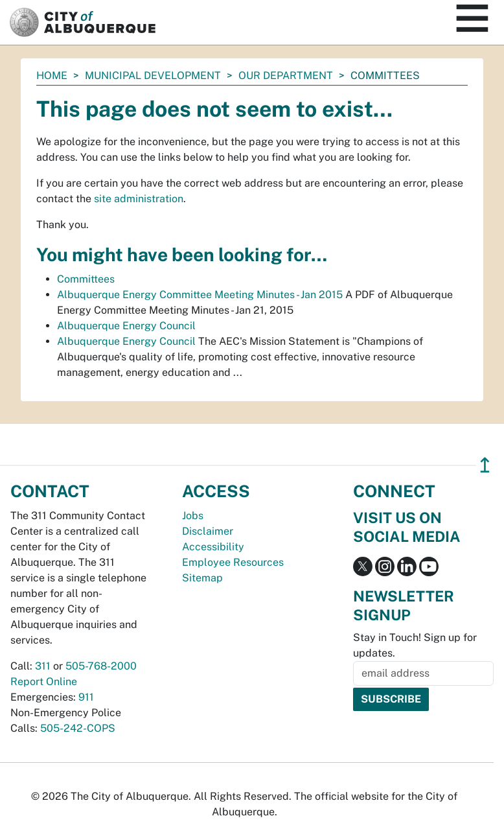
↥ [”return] (485, 465)
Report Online (44, 682)
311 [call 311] (43, 666)
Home (52, 76)
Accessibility (213, 547)
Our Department (286, 76)
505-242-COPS (78, 728)
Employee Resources (233, 562)
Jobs (193, 516)
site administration (139, 199)
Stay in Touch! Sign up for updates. (415, 645)
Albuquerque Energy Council (126, 326)
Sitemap (202, 578)
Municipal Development (153, 76)
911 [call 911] (86, 697)
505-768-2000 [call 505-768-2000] (101, 666)
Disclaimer (208, 531)
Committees (86, 279)
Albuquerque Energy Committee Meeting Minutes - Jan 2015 (200, 295)
